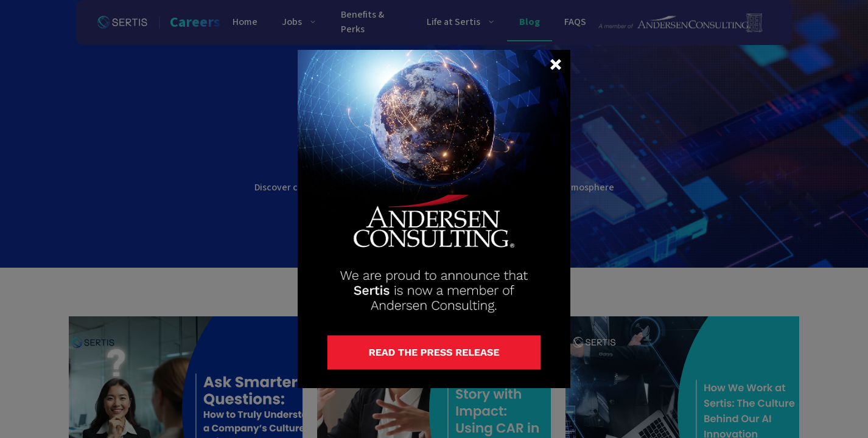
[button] (556, 64)
